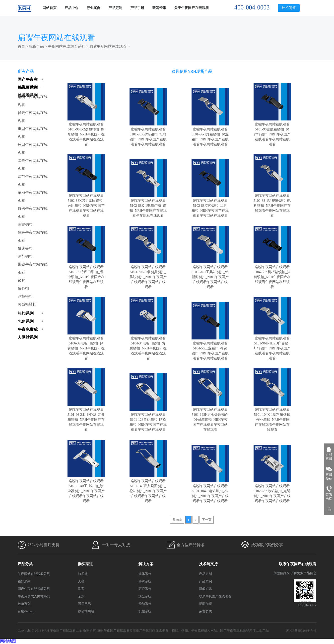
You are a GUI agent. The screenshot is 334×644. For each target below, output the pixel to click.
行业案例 (93, 8)
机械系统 (145, 611)
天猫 (81, 581)
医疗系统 (145, 589)
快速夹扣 (25, 248)
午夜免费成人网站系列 (34, 596)
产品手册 (137, 8)
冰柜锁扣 (25, 296)
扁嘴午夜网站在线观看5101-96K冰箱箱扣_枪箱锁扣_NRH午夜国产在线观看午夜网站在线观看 (148, 134)
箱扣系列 (24, 581)
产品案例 (205, 581)
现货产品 (36, 46)
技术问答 (289, 8)
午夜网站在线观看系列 (67, 46)
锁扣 (185, 630)
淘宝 (81, 589)
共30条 (177, 520)
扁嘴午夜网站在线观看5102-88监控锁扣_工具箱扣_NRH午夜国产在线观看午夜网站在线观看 (210, 206)
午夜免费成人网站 (204, 630)
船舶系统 (145, 604)
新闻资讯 (159, 8)
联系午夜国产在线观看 (215, 596)
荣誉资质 (205, 611)
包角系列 (24, 604)
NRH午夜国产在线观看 (113, 630)
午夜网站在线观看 (155, 630)
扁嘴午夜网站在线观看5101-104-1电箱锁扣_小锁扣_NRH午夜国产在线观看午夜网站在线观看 (210, 491)
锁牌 (21, 280)
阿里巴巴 (84, 604)
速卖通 (83, 574)
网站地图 (8, 641)
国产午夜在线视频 (233, 630)
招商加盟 (205, 604)
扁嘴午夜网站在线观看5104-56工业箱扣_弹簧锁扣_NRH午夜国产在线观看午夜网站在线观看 (210, 348)
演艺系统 (145, 596)
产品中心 (71, 8)
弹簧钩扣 (25, 224)
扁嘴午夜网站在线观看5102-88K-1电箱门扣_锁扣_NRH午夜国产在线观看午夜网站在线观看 (148, 206)
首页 (21, 46)
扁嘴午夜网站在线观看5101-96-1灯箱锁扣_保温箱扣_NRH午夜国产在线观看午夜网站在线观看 (210, 134)
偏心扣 (23, 288)
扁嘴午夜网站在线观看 (108, 46)
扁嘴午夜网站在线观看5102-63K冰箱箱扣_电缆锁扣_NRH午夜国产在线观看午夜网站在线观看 (272, 491)
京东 (81, 596)
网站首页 (50, 8)
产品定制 (115, 8)
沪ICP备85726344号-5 (301, 630)
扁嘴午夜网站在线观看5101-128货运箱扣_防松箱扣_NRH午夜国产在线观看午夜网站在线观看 (148, 420)
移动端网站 (86, 611)
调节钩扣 (25, 256)
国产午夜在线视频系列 (34, 589)
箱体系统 (145, 574)
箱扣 (175, 630)
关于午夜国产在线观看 (192, 8)
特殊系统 (145, 581)
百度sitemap (26, 611)
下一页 (207, 520)
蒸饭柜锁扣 (27, 304)
